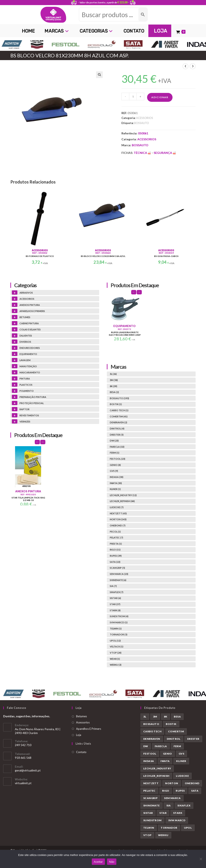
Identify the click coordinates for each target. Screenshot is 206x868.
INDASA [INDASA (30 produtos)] (149, 761)
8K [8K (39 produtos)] (166, 717)
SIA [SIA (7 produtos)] (169, 805)
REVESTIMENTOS (29, 415)
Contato (81, 752)
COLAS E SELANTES (30, 329)
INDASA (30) (117, 477)
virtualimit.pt (23, 783)
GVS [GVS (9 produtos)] (181, 754)
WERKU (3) (116, 665)
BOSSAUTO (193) (119, 398)
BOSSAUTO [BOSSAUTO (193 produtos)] (151, 724)
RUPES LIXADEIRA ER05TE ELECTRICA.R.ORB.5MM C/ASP (125, 334)
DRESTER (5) (117, 435)
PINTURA (25, 379)
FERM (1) (115, 453)
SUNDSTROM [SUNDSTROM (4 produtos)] (152, 820)
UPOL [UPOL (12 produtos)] (188, 828)
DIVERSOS (25, 342)
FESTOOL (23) (118, 459)
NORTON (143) (118, 519)
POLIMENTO (27, 391)
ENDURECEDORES (30, 348)
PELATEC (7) (116, 537)
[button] (99, 75)
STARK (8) (115, 610)
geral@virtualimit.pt (28, 770)
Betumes (81, 716)
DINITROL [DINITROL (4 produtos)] (174, 739)
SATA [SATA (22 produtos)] (195, 791)
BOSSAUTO (142, 123)
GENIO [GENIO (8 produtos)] (168, 754)
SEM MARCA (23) (119, 574)
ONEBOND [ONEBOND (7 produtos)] (192, 783)
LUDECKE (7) (117, 507)
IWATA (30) (116, 483)
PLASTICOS (26, 385)
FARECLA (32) (117, 447)
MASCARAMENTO (30, 372)
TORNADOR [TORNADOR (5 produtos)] (169, 828)
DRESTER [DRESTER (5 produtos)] (193, 739)
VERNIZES (25, 422)
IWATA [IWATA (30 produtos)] (165, 761)
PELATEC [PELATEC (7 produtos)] (149, 791)
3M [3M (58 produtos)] (155, 717)
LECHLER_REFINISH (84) (122, 501)
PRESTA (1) (116, 544)
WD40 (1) (115, 659)
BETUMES (25, 317)
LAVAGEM (25, 360)
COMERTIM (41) (119, 416)
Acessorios (83, 722)
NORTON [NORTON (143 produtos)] (172, 783)
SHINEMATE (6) (118, 580)
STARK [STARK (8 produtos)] (178, 813)
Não (112, 862)
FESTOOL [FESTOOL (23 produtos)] (150, 754)
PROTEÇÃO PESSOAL (32, 403)
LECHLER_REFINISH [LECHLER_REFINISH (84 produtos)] (156, 776)
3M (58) (114, 380)
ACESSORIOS (145, 118)
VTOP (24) (116, 653)
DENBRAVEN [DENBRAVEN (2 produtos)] (152, 739)
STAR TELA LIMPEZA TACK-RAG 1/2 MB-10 (28, 499)
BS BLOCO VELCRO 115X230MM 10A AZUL (103, 256)
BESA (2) (114, 392)
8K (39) (113, 386)
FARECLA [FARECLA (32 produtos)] (161, 746)
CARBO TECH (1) (119, 410)
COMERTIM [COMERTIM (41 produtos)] (176, 731)
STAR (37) (115, 604)
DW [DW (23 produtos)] (146, 746)
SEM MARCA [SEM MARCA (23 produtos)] (172, 798)
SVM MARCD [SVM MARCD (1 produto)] (177, 820)
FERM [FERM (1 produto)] (177, 746)
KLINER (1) (115, 489)
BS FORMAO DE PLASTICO (40, 256)
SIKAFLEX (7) (117, 592)
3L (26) (113, 374)
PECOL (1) (115, 532)
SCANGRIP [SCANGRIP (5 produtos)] (150, 798)
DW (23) (114, 441)
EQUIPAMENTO (28, 354)
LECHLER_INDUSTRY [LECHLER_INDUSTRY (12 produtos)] (157, 768)
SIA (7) (113, 586)
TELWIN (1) (116, 629)
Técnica (143, 153)
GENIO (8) (115, 465)
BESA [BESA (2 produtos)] (177, 717)
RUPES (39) (116, 556)
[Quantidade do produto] (133, 97)
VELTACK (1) (117, 647)
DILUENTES (26, 336)
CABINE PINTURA (29, 323)
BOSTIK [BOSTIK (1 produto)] (171, 724)
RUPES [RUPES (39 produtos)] (180, 791)
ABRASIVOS (26, 293)
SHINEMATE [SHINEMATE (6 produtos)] (152, 805)
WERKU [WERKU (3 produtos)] (163, 835)
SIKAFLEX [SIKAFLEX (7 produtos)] (184, 805)
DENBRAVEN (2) (118, 422)
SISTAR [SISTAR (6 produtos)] (148, 813)
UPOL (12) (115, 641)
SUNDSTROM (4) (119, 616)
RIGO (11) (115, 550)
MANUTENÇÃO (28, 366)
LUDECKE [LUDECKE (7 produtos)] (182, 776)
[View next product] (193, 66)
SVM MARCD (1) (119, 622)
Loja (79, 735)
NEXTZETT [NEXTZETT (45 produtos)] (151, 783)
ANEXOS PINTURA (30, 305)
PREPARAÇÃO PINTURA (33, 397)
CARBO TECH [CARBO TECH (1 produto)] (152, 731)
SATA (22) (115, 562)
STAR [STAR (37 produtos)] (163, 813)
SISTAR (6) (115, 598)
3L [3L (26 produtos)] (145, 717)
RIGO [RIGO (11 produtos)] (166, 791)
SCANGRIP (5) (117, 568)
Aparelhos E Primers (89, 729)
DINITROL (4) (117, 428)
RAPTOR (24, 409)
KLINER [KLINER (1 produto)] (181, 761)
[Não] (201, 859)
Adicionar (160, 97)
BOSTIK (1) (116, 404)
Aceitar (98, 862)
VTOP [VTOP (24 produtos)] (147, 835)
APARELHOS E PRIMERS (32, 311)
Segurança (165, 153)
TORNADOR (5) (119, 634)
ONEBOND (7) (118, 525)
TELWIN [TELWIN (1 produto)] (149, 828)
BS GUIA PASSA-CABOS (166, 256)
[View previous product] (185, 66)
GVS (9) (114, 471)
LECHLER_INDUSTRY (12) (123, 495)
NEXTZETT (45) (118, 513)
